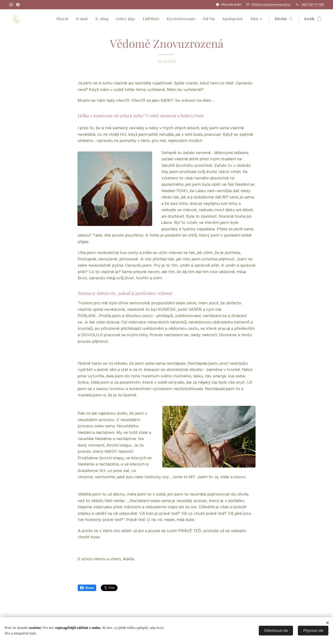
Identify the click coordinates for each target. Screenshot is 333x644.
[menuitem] (64, 19)
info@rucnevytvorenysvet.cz (271, 4)
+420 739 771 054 (312, 4)
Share (87, 588)
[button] (284, 19)
